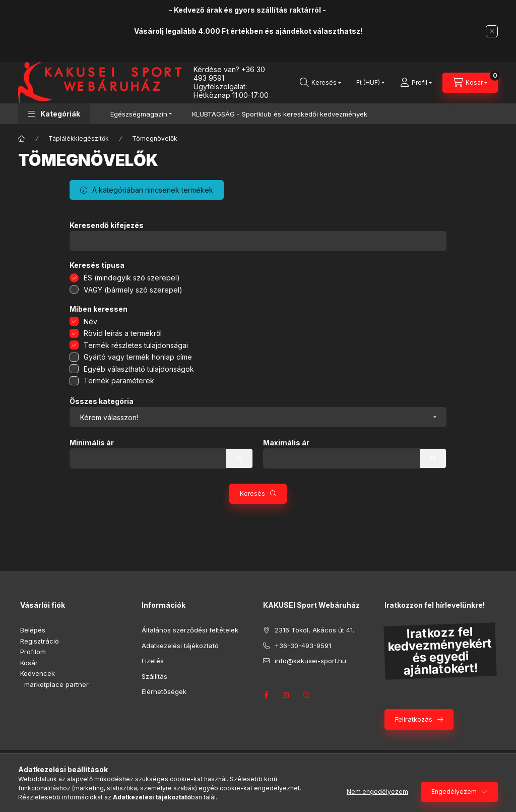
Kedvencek (38, 673)
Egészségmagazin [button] (139, 114)
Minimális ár (92, 443)
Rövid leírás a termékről (123, 333)
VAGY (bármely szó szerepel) (133, 290)
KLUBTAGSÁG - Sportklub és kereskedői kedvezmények (280, 114)
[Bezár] (492, 31)
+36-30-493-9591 (303, 646)
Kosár (29, 663)
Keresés (252, 494)
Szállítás (154, 676)
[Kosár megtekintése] (470, 83)
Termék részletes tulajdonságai (136, 345)
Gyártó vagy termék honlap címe (138, 357)
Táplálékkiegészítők (79, 138)
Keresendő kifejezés (107, 225)
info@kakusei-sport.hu (310, 661)
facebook (266, 695)
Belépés (33, 630)
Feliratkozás (414, 719)
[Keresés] (320, 83)
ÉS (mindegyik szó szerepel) (132, 278)
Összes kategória (102, 401)
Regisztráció (40, 641)
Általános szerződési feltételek (190, 630)
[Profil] (416, 83)
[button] (54, 114)
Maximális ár (286, 443)
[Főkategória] (22, 139)
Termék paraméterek (119, 381)
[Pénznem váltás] (368, 83)
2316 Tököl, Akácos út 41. (314, 630)
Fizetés (153, 661)
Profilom (33, 652)
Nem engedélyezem (377, 792)
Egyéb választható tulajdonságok (139, 369)
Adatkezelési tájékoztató (180, 646)
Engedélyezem (454, 792)
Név (90, 322)
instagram (286, 695)
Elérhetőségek (164, 691)
